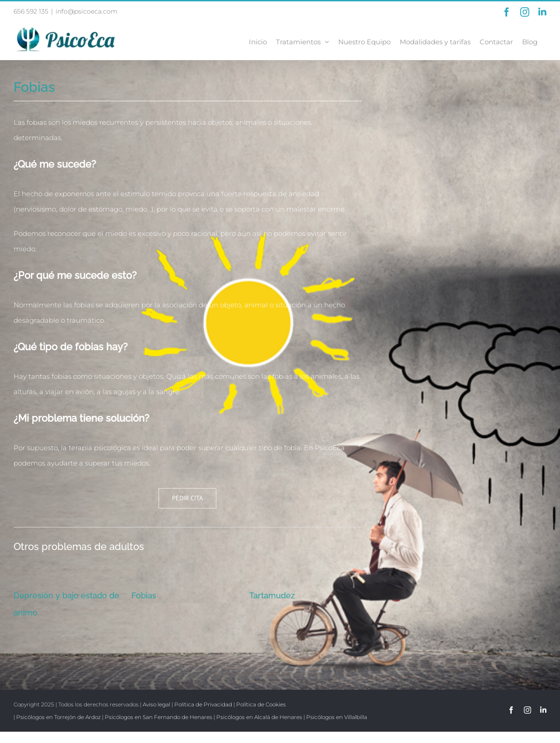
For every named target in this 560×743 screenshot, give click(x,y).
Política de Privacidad (203, 704)
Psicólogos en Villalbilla (337, 717)
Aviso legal (156, 704)
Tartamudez (272, 595)
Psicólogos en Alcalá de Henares (259, 717)
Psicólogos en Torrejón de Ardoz (58, 717)
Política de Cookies (261, 704)
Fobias (144, 595)
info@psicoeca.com (86, 11)
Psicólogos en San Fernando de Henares (159, 717)
